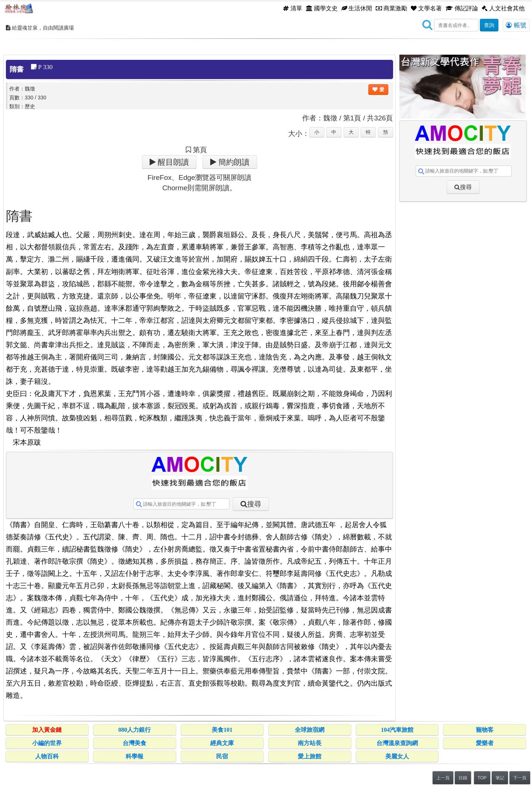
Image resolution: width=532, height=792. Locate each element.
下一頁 (520, 778)
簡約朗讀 (233, 162)
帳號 (516, 25)
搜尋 (254, 504)
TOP (482, 778)
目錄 (463, 778)
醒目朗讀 (172, 162)
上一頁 (443, 778)
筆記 (500, 778)
